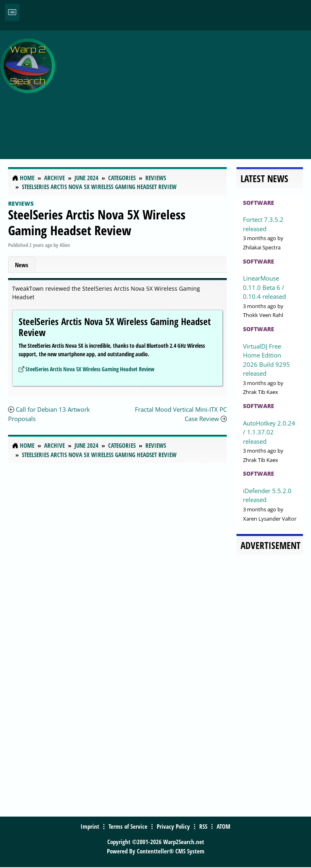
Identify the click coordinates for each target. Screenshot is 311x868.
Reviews (21, 203)
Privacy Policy (173, 826)
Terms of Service (128, 826)
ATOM (224, 826)
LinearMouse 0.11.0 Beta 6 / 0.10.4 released (264, 287)
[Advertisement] (185, 90)
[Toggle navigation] (12, 12)
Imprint (90, 826)
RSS (203, 826)
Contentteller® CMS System (171, 851)
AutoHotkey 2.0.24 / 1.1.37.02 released (269, 432)
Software (259, 203)
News (22, 265)
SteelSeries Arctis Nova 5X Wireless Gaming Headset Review (97, 222)
